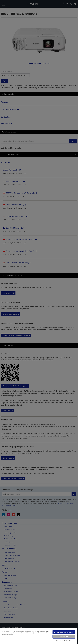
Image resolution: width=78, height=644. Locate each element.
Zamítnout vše (64, 636)
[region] (38, 636)
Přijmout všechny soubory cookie (64, 632)
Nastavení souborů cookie (64, 641)
